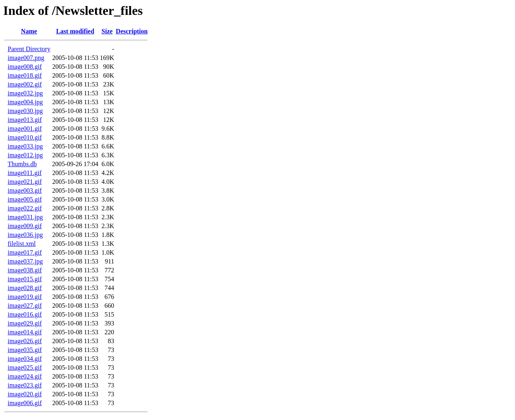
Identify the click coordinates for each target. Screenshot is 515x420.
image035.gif (25, 350)
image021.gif (25, 182)
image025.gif (25, 367)
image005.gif (25, 199)
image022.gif (25, 208)
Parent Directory (29, 49)
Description (132, 31)
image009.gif (25, 226)
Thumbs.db (22, 164)
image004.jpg (25, 102)
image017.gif (25, 252)
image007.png (26, 58)
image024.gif (25, 376)
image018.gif (25, 75)
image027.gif (25, 306)
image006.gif (25, 403)
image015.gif (25, 279)
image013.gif (25, 120)
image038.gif (25, 270)
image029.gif (25, 323)
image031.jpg (25, 217)
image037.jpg (25, 261)
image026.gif (25, 341)
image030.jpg (25, 111)
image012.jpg (25, 155)
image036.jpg (25, 235)
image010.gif (25, 137)
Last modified (75, 31)
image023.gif (25, 385)
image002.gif (25, 84)
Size (107, 31)
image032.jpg (25, 93)
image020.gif (25, 394)
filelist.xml (22, 244)
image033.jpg (25, 146)
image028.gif (25, 288)
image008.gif (25, 67)
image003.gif (25, 190)
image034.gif (25, 359)
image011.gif (25, 173)
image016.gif (25, 314)
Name (29, 31)
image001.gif (25, 129)
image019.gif (25, 297)
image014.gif (25, 332)
